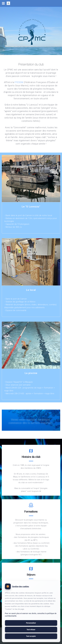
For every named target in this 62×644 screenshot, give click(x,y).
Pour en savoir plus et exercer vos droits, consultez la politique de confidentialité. (31, 615)
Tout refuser (31, 630)
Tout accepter (31, 636)
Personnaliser (31, 623)
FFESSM (19, 82)
